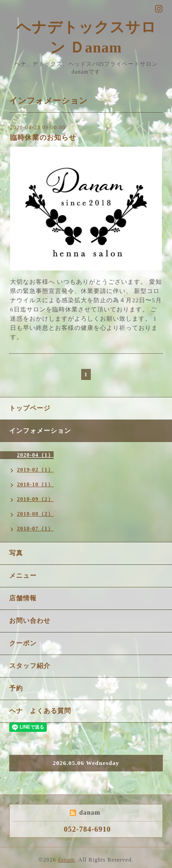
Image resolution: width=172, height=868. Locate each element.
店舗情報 (23, 598)
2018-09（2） (35, 499)
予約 (16, 688)
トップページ (30, 408)
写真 (16, 553)
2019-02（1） (35, 470)
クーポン (23, 643)
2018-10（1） (35, 484)
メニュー (23, 576)
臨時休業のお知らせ (43, 138)
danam (66, 860)
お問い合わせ (30, 621)
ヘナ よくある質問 (40, 711)
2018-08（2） (35, 514)
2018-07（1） (35, 529)
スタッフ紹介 (30, 666)
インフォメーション (40, 431)
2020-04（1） (35, 455)
